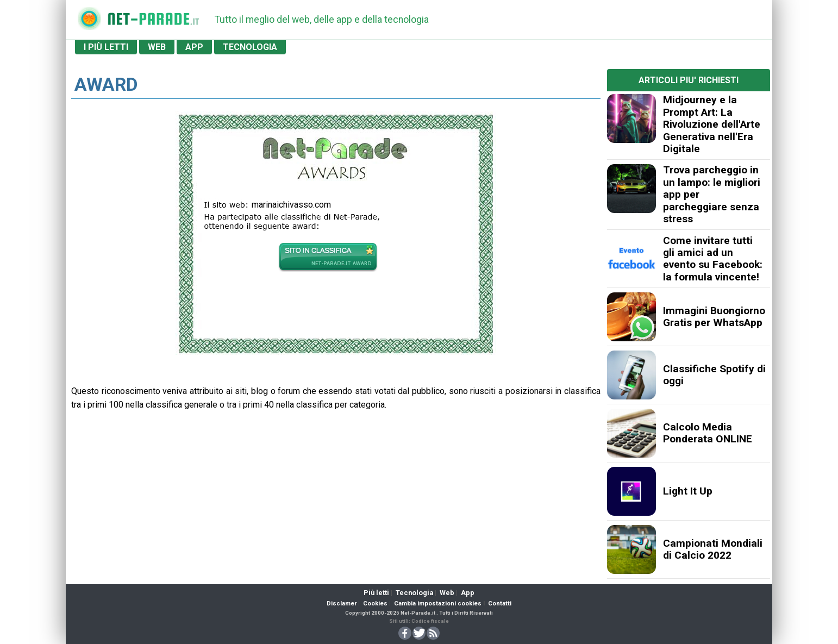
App (468, 593)
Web (447, 593)
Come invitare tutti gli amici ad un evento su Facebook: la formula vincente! (713, 259)
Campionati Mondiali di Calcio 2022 (713, 549)
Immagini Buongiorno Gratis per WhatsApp (714, 317)
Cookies (375, 604)
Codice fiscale (430, 621)
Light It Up (688, 491)
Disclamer (342, 604)
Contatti (500, 604)
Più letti (376, 593)
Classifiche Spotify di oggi (714, 375)
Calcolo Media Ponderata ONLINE (708, 433)
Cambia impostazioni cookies (438, 604)
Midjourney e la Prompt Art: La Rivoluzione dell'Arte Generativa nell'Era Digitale (712, 124)
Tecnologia (414, 593)
